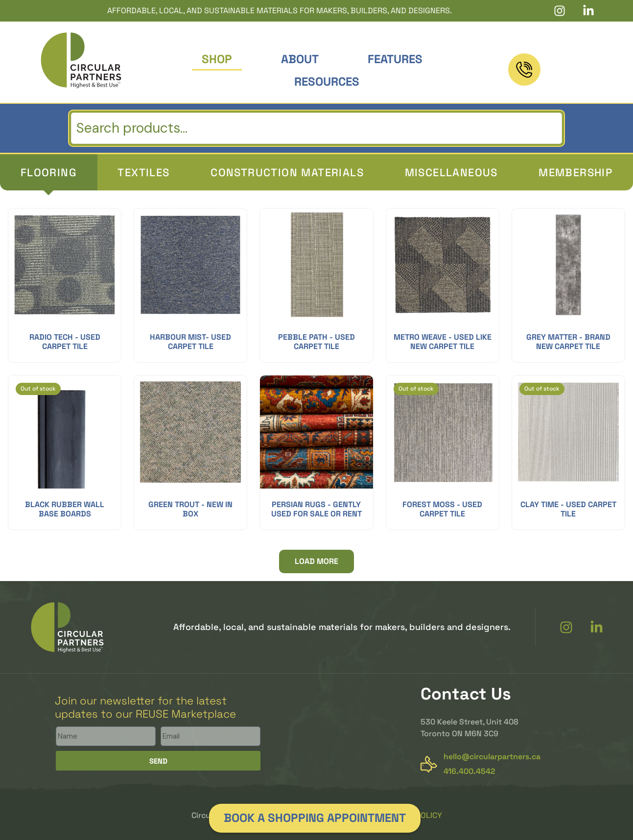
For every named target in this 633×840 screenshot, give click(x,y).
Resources (327, 82)
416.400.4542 (572, 78)
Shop (217, 59)
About (300, 59)
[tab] (49, 172)
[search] (316, 128)
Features (395, 59)
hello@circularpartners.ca (492, 757)
